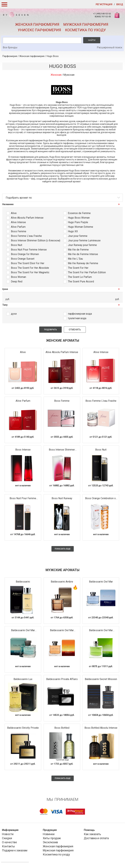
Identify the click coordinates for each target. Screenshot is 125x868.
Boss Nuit (17, 245)
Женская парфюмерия (37, 24)
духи (14, 314)
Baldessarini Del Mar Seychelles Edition (101, 630)
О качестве (9, 842)
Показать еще (63, 549)
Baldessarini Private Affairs (62, 679)
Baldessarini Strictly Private (23, 728)
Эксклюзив (50, 842)
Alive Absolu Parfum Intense (27, 218)
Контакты (8, 846)
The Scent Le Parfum (80, 277)
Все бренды (10, 47)
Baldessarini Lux (23, 679)
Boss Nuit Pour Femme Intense (29, 250)
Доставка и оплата (96, 838)
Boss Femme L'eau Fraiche (26, 236)
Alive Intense (18, 222)
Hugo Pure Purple (78, 222)
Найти (92, 40)
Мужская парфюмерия (86, 24)
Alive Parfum (18, 227)
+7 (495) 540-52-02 (102, 14)
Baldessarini (23, 582)
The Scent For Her (78, 268)
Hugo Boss (53, 56)
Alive (14, 213)
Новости (8, 834)
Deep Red (17, 281)
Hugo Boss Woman (79, 218)
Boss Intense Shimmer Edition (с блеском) (36, 240)
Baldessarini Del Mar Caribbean (23, 630)
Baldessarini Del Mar (101, 582)
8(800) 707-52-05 (103, 17)
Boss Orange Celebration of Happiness (101, 498)
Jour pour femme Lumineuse (84, 240)
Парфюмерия (10, 56)
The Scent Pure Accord (81, 281)
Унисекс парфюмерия (39, 30)
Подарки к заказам (15, 850)
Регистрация (104, 4)
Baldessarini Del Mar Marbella (62, 630)
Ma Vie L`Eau (75, 259)
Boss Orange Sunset (23, 259)
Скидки (7, 838)
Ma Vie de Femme (78, 250)
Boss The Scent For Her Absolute (30, 268)
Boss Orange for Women (25, 254)
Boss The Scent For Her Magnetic (30, 272)
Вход (120, 4)
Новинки (49, 834)
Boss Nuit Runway (62, 498)
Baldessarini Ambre (62, 582)
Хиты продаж (52, 838)
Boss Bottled (62, 728)
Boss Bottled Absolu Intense (101, 728)
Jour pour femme (78, 236)
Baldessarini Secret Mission (101, 679)
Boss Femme (19, 231)
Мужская (69, 75)
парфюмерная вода (80, 314)
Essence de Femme (79, 213)
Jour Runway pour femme (82, 245)
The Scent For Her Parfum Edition (87, 272)
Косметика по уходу (85, 30)
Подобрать (50, 330)
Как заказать (92, 834)
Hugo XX (73, 231)
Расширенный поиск (110, 47)
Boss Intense (23, 450)
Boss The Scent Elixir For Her (28, 263)
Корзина (117, 17)
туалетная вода (77, 318)
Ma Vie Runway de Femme (83, 263)
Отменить (75, 330)
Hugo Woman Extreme (80, 227)
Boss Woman (18, 277)
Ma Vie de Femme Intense (83, 254)
